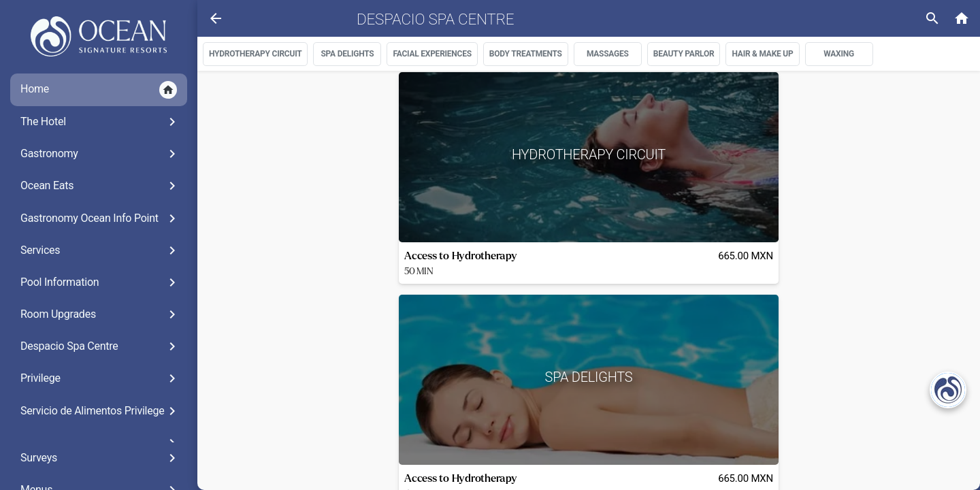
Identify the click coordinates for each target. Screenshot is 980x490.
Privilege (100, 378)
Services (100, 250)
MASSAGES (608, 54)
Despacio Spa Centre (100, 346)
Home (99, 90)
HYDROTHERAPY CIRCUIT (255, 54)
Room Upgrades (100, 314)
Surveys (100, 458)
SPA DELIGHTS (347, 54)
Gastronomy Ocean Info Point (100, 218)
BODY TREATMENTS (526, 54)
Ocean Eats (100, 186)
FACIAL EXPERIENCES (432, 54)
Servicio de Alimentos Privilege (100, 411)
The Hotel (100, 122)
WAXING (839, 54)
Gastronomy (100, 154)
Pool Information (100, 282)
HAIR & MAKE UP (762, 54)
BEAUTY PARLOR (684, 54)
